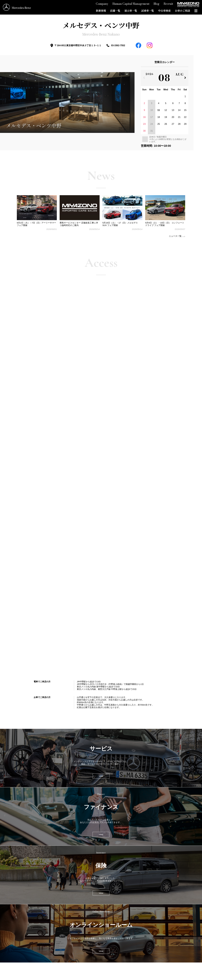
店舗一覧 (115, 11)
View (101, 776)
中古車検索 (164, 11)
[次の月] (185, 78)
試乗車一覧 (148, 11)
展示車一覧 (131, 11)
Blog (156, 4)
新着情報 (101, 11)
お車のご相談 (183, 11)
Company (102, 4)
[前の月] (144, 78)
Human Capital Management (131, 4)
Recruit (168, 4)
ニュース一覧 (175, 236)
